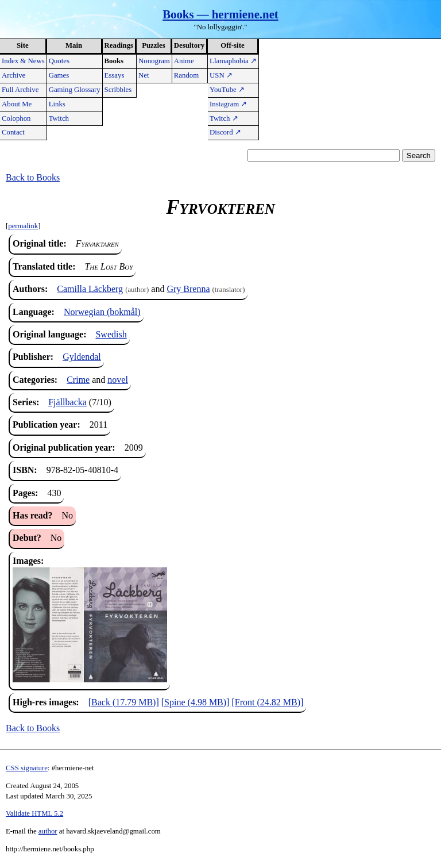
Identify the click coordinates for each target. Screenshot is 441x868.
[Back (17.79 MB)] (124, 702)
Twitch (59, 118)
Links (57, 104)
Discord (225, 132)
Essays (115, 75)
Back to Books (33, 177)
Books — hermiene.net (220, 14)
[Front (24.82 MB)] (267, 702)
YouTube (227, 90)
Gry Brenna (188, 289)
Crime (78, 380)
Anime (184, 61)
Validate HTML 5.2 (34, 813)
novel (118, 380)
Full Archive (20, 90)
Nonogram (154, 61)
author (48, 831)
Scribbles (118, 90)
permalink (23, 226)
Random (186, 75)
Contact (13, 132)
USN (221, 75)
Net (144, 75)
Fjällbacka (67, 402)
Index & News (23, 61)
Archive (13, 75)
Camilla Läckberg (90, 289)
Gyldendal (82, 357)
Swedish (111, 334)
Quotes (59, 61)
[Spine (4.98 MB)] (196, 702)
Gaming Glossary (75, 90)
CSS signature (27, 768)
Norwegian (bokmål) (102, 312)
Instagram (228, 104)
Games (59, 75)
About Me (17, 104)
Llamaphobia (233, 61)
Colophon (16, 118)
